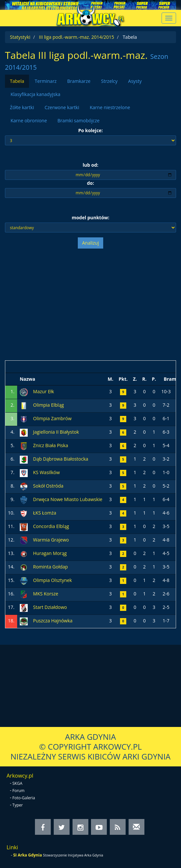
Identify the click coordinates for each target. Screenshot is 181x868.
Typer (18, 805)
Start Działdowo (50, 607)
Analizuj (90, 243)
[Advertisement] (90, 304)
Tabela (17, 81)
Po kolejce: (90, 130)
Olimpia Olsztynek (52, 580)
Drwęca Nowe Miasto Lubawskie (68, 499)
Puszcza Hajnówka (53, 621)
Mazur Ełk (44, 391)
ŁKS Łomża (45, 513)
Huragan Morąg (50, 553)
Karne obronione (29, 121)
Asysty (135, 81)
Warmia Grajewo (51, 540)
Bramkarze (79, 81)
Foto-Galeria (24, 798)
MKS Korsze (45, 594)
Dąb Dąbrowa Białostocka (60, 459)
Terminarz (45, 81)
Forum (19, 791)
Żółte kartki (22, 107)
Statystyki (20, 37)
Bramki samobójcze (78, 121)
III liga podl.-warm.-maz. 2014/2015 (76, 37)
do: (91, 183)
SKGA (17, 783)
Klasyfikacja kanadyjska (35, 94)
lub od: (91, 165)
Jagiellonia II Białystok (56, 432)
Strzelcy (109, 81)
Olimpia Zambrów (52, 418)
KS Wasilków (46, 472)
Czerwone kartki (62, 107)
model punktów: (90, 217)
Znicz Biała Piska (50, 445)
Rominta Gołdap (50, 567)
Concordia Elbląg (51, 526)
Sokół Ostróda (48, 486)
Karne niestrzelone (110, 107)
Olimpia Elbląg (48, 405)
